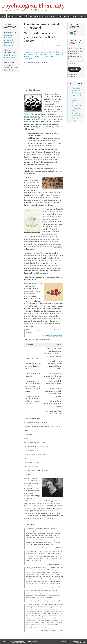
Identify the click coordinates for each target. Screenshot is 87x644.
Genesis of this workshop (50, 52)
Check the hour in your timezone (35, 454)
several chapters (36, 501)
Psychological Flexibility (33, 6)
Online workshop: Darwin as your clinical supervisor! (36, 16)
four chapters (57, 247)
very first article (47, 222)
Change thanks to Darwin (50, 234)
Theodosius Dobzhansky (55, 336)
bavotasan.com (80, 642)
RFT (31, 114)
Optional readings (48, 56)
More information (10, 70)
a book (40, 258)
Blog (3, 16)
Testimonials (28, 58)
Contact (11, 16)
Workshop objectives (31, 52)
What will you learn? (47, 54)
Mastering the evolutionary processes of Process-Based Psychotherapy (9, 40)
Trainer (37, 56)
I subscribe (74, 69)
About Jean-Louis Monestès (68, 16)
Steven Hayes (44, 503)
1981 (31, 200)
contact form (51, 46)
